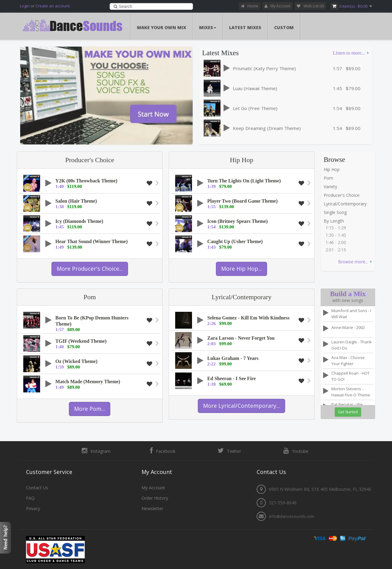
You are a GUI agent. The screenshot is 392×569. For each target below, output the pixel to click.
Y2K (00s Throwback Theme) (86, 181)
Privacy (33, 508)
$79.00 (353, 88)
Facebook (163, 451)
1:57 (337, 68)
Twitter (229, 451)
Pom (328, 178)
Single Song (335, 212)
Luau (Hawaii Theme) (255, 88)
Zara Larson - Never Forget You (241, 338)
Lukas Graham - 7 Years (233, 358)
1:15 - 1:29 (336, 228)
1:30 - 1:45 (336, 235)
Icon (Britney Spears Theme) (237, 221)
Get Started (348, 412)
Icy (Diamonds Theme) (79, 221)
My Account (277, 6)
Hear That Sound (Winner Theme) (92, 241)
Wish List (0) (310, 6)
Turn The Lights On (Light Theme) (244, 181)
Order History (155, 498)
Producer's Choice (90, 160)
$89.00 (353, 68)
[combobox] (151, 6)
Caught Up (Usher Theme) (235, 241)
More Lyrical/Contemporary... (241, 406)
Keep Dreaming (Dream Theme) (267, 128)
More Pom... (90, 409)
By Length (334, 221)
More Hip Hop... (241, 269)
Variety (330, 187)
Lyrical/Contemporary (345, 204)
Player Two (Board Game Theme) (243, 201)
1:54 (337, 108)
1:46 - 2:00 (336, 242)
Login (25, 6)
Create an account (53, 6)
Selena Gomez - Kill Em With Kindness (249, 318)
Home (250, 6)
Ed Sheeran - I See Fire (232, 378)
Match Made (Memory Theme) (88, 382)
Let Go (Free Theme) (255, 108)
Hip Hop (242, 160)
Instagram (96, 451)
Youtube (296, 451)
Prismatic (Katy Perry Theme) (264, 68)
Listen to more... (349, 53)
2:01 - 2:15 (336, 250)
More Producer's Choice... (90, 269)
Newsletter (152, 508)
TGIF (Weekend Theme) (81, 341)
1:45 (337, 88)
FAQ (30, 498)
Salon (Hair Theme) (76, 201)
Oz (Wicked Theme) (76, 361)
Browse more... (353, 262)
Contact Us (37, 487)
